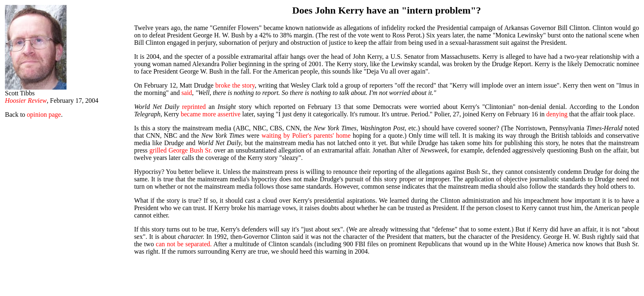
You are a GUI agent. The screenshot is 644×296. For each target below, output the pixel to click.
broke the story (235, 85)
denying (557, 114)
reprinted (194, 107)
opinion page (44, 114)
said (187, 93)
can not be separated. (184, 244)
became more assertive (211, 114)
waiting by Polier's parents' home (306, 135)
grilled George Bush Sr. (181, 150)
